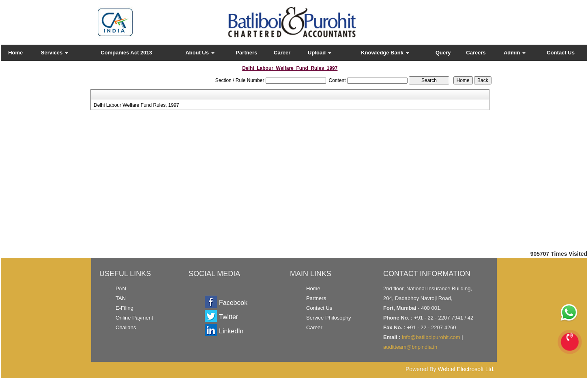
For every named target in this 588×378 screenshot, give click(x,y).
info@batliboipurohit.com (431, 337)
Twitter (229, 317)
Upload (320, 53)
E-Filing (124, 308)
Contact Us (561, 53)
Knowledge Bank (385, 53)
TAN (121, 298)
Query (443, 53)
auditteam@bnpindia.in (410, 347)
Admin (515, 53)
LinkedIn (231, 331)
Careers (476, 53)
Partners (246, 53)
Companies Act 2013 (126, 53)
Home (15, 53)
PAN (121, 288)
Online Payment (134, 318)
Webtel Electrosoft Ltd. (466, 369)
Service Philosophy (329, 318)
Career (282, 53)
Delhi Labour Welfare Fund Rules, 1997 (136, 105)
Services (55, 53)
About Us (200, 53)
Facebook (233, 303)
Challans (126, 327)
